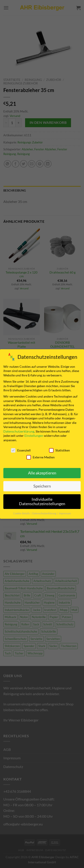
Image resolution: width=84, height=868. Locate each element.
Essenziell (21, 449)
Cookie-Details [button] (22, 512)
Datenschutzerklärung (19, 430)
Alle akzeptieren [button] (42, 472)
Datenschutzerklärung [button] (45, 512)
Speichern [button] (42, 485)
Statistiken (59, 449)
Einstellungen (34, 435)
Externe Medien (41, 456)
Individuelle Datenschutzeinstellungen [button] (42, 501)
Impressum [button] (65, 512)
